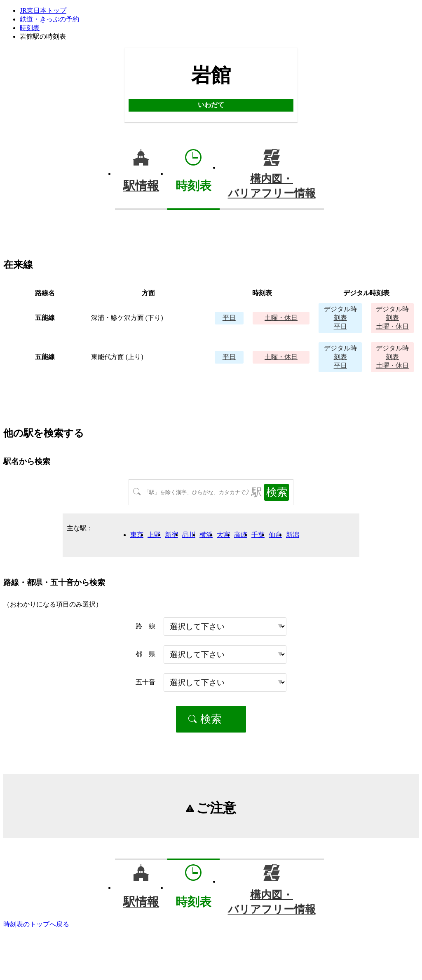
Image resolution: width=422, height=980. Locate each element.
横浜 (206, 535)
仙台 (275, 535)
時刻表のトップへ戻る (36, 924)
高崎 (241, 535)
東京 (137, 535)
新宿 (171, 535)
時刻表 (30, 28)
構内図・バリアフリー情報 (272, 186)
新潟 (293, 535)
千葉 (258, 535)
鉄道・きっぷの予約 (49, 19)
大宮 (223, 535)
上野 (154, 535)
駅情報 (141, 186)
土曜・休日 (281, 318)
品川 (189, 535)
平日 (229, 318)
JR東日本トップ (43, 10)
